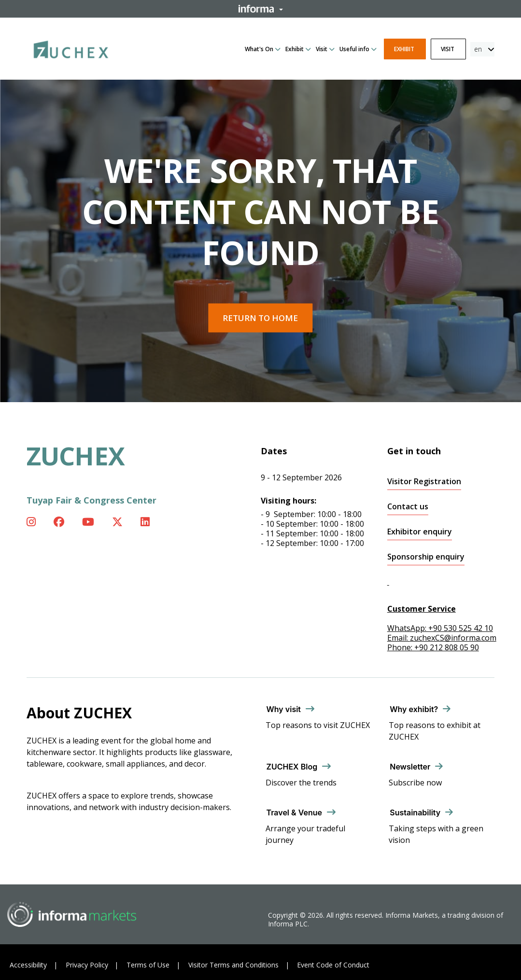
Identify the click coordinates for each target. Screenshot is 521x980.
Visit (322, 49)
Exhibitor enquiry (420, 532)
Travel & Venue (294, 812)
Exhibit (295, 49)
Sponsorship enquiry (426, 557)
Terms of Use (148, 965)
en (478, 49)
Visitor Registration (424, 482)
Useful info (354, 49)
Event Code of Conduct (333, 965)
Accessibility (28, 965)
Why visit (284, 709)
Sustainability (415, 812)
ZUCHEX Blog (292, 767)
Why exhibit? (414, 709)
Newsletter (410, 767)
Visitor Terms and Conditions (233, 965)
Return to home (260, 318)
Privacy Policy (87, 965)
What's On (259, 49)
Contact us (408, 507)
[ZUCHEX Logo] (71, 48)
